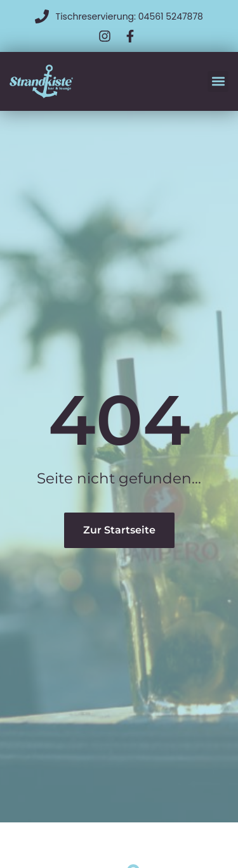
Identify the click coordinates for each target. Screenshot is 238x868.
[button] (218, 81)
